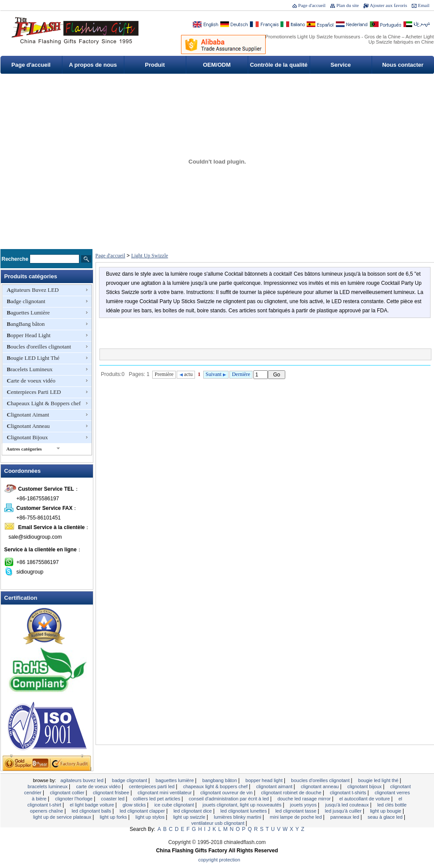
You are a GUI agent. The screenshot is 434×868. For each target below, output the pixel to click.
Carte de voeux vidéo (31, 381)
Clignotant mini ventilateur (166, 793)
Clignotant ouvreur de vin (227, 793)
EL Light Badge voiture (93, 805)
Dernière (241, 374)
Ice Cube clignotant (175, 805)
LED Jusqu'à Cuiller (344, 811)
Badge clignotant (26, 301)
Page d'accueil (312, 5)
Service (341, 65)
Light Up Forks (114, 817)
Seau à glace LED (386, 817)
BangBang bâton (26, 324)
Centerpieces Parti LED (34, 392)
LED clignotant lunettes (244, 811)
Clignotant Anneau (29, 426)
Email (424, 5)
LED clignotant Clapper (143, 811)
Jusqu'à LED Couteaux (347, 805)
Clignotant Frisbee (112, 793)
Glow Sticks (135, 805)
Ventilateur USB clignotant (219, 823)
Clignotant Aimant (28, 415)
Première (164, 374)
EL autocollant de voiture (365, 799)
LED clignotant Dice (193, 811)
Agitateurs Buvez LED (33, 290)
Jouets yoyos (304, 805)
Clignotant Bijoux (27, 437)
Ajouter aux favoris (389, 5)
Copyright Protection (219, 860)
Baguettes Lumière (29, 313)
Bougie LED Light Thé (33, 358)
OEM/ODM (217, 65)
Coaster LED (114, 799)
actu (186, 374)
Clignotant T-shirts (349, 793)
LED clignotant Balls (92, 811)
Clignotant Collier (68, 793)
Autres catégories (24, 449)
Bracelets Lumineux (30, 369)
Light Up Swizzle (150, 256)
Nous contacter (403, 65)
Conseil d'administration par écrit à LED (230, 799)
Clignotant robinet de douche (292, 793)
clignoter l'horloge (74, 799)
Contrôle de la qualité (279, 65)
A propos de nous (93, 65)
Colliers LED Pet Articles (157, 799)
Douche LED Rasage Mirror (305, 799)
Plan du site (347, 5)
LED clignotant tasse (296, 811)
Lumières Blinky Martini (238, 817)
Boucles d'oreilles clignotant (39, 347)
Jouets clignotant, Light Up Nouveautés (243, 805)
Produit (155, 65)
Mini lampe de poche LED (297, 817)
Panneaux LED (345, 817)
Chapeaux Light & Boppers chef (44, 403)
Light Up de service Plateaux (63, 817)
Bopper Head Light (29, 335)
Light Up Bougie (386, 811)
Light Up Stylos (151, 817)
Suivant (216, 374)
